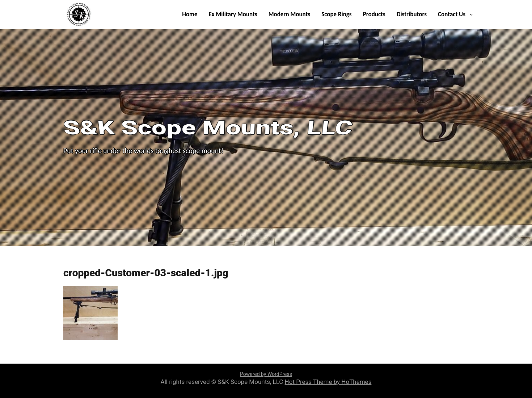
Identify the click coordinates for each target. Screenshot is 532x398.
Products (374, 14)
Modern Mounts (289, 14)
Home (190, 14)
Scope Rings (336, 14)
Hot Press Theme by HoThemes (328, 382)
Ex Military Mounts (233, 14)
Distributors (412, 14)
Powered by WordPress (266, 374)
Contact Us (452, 14)
